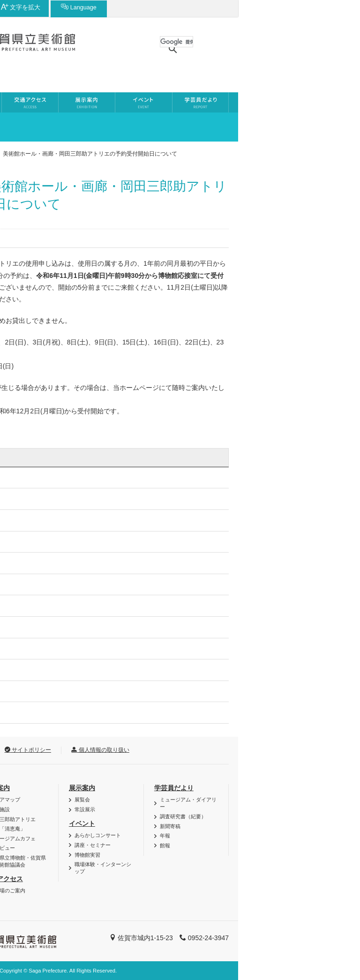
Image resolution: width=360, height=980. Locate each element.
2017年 (32, 691)
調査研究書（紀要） (305, 816)
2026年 (32, 499)
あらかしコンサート (220, 835)
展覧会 (204, 800)
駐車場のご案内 (129, 890)
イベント (204, 823)
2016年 (32, 712)
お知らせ (58, 154)
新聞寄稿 (292, 826)
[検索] (298, 42)
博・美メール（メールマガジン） (54, 823)
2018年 (32, 670)
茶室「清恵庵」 (129, 829)
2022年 (32, 584)
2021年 (32, 606)
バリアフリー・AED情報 (54, 800)
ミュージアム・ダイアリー (310, 803)
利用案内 (33, 788)
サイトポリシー (150, 750)
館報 (287, 845)
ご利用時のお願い (46, 855)
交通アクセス (125, 879)
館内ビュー (124, 848)
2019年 (32, 649)
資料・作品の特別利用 (52, 845)
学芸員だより (296, 788)
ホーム (21, 154)
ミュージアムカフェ (134, 838)
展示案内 (204, 788)
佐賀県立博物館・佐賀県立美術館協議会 (139, 861)
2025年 (32, 520)
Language (322, 7)
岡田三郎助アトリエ (134, 819)
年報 (287, 836)
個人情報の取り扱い (222, 750)
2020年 (32, 627)
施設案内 (119, 788)
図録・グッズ (41, 809)
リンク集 (91, 750)
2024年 (32, 542)
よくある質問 (41, 865)
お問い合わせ (35, 750)
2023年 (32, 563)
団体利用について (46, 836)
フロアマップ (127, 800)
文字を (265, 7)
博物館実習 (209, 855)
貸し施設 (121, 809)
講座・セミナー (214, 845)
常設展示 (207, 809)
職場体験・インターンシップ (225, 868)
